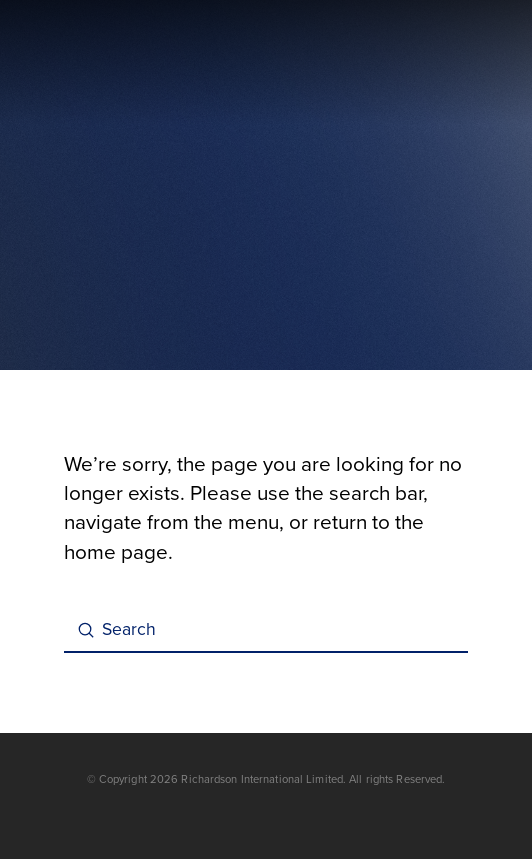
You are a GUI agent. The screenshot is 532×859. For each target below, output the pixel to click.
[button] (455, 63)
